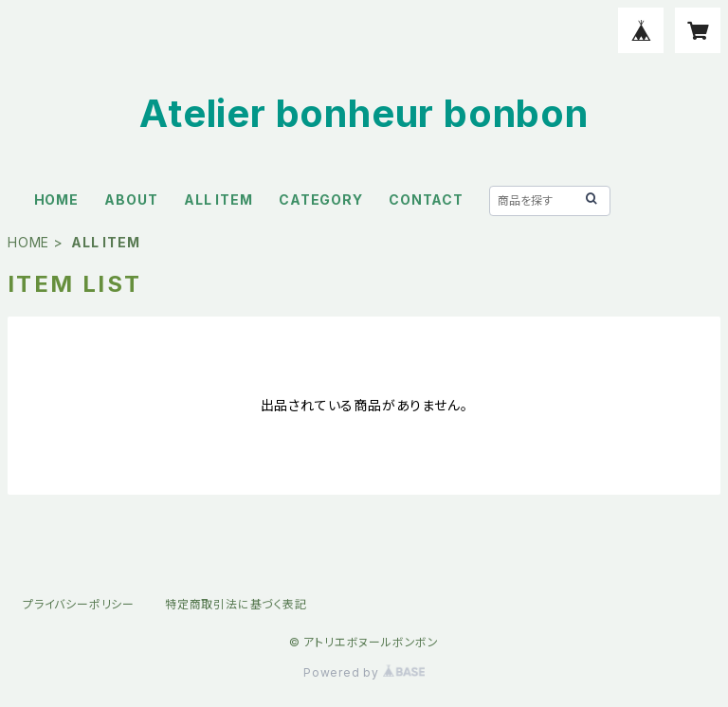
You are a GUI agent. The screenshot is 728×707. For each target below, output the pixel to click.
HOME (56, 199)
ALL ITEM (218, 199)
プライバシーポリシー (79, 604)
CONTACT (426, 199)
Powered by (364, 672)
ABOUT (131, 199)
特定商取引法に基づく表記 (236, 604)
